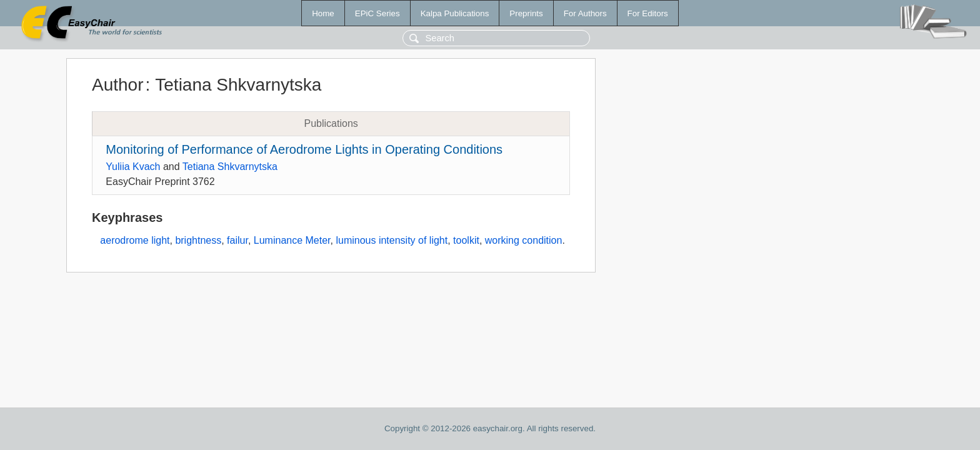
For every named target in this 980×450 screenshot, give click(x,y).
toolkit (466, 240)
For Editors (648, 13)
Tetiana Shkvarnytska (230, 167)
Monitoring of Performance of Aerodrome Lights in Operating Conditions (304, 149)
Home (323, 13)
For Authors (585, 13)
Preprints (526, 13)
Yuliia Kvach (133, 167)
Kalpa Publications (455, 13)
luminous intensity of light (392, 240)
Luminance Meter (292, 240)
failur (237, 240)
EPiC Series (377, 13)
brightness (198, 240)
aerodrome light (135, 240)
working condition (524, 240)
